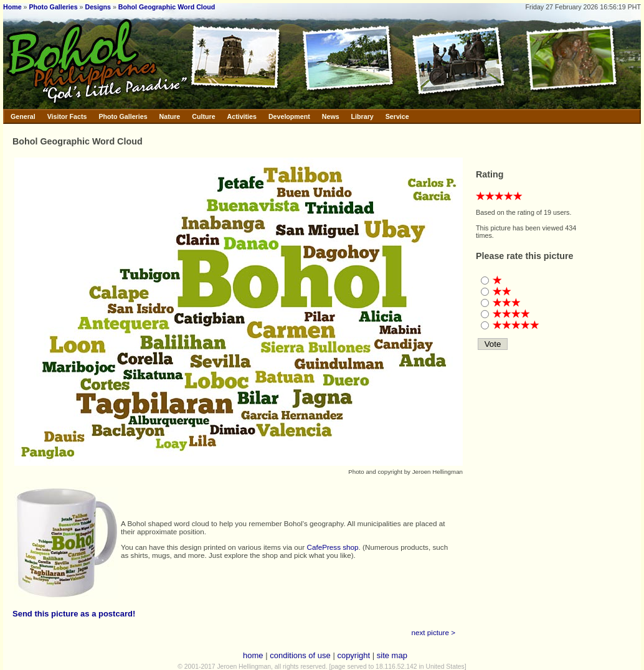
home (253, 655)
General (23, 116)
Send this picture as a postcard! (74, 614)
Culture (203, 116)
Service (397, 116)
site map (392, 655)
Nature (170, 116)
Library (362, 116)
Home (12, 7)
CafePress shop (332, 547)
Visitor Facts (67, 116)
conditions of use (300, 655)
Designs (98, 7)
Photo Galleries (53, 7)
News (331, 116)
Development (289, 116)
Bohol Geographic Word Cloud (167, 7)
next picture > (434, 632)
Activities (242, 116)
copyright (353, 655)
